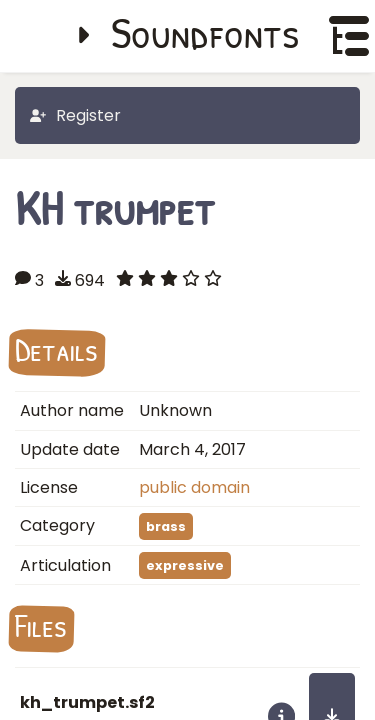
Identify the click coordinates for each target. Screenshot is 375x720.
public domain (194, 487)
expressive (185, 565)
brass (166, 526)
